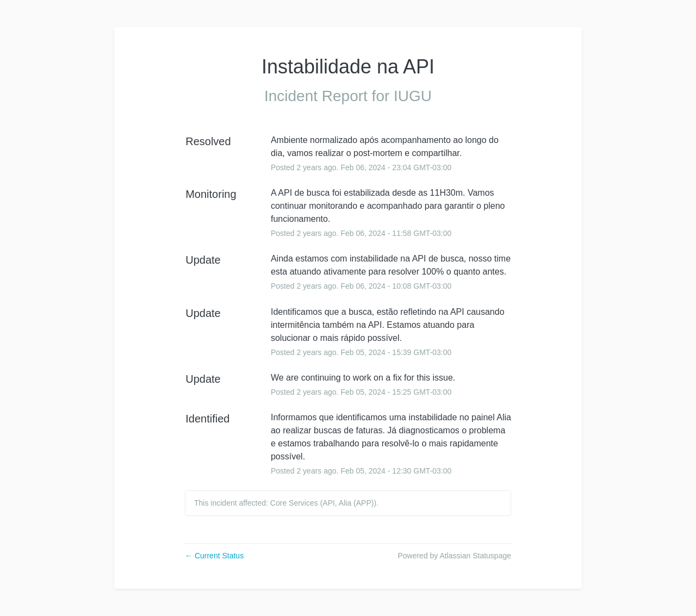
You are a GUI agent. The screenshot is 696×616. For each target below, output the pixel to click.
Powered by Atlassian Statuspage (454, 556)
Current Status (214, 556)
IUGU (413, 96)
